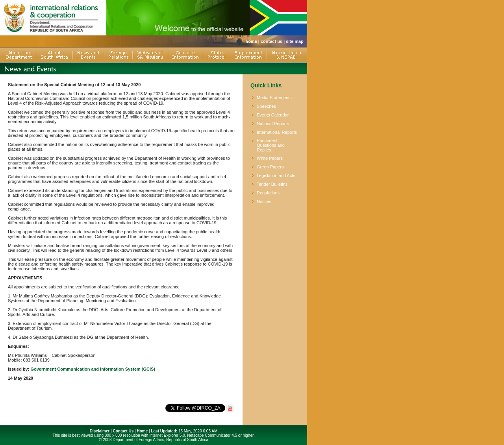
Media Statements (274, 98)
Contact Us (123, 431)
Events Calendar (273, 115)
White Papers (270, 158)
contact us (271, 41)
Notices (264, 201)
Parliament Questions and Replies (271, 145)
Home (142, 431)
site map (295, 41)
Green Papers (270, 167)
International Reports (277, 132)
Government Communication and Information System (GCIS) (93, 369)
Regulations (268, 193)
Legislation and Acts (276, 175)
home (251, 41)
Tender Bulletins (272, 184)
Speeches (266, 106)
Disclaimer (100, 431)
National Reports (273, 124)
